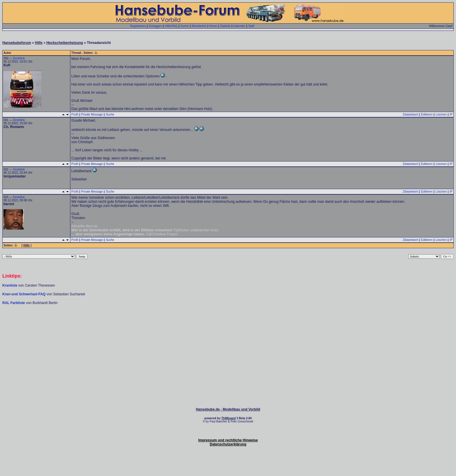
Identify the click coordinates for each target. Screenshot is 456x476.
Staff (251, 26)
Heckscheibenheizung (65, 43)
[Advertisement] (228, 323)
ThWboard (228, 418)
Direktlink (19, 58)
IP (451, 114)
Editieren (427, 114)
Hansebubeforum (17, 43)
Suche (185, 26)
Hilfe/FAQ (171, 26)
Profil (75, 114)
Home (213, 26)
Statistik (225, 26)
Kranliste (10, 285)
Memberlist (199, 26)
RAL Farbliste (14, 303)
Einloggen (155, 26)
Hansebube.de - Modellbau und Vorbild (228, 409)
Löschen (441, 114)
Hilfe (39, 43)
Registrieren (138, 26)
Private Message (92, 114)
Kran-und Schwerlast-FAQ (24, 294)
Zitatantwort (410, 114)
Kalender (239, 26)
